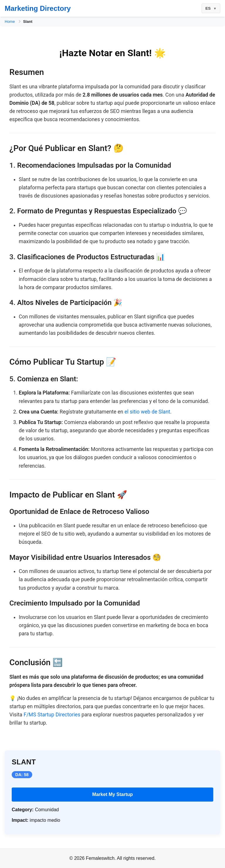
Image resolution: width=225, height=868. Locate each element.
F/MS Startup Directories (52, 715)
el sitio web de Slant (147, 412)
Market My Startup (113, 794)
